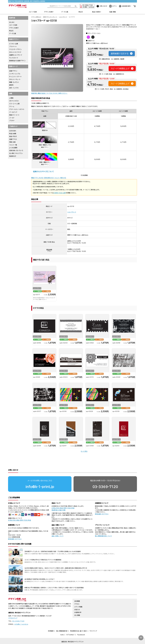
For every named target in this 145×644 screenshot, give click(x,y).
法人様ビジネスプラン (16, 153)
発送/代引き (13, 136)
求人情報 (77, 608)
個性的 (11, 85)
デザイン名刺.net (36, 17)
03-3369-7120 (105, 479)
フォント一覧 (13, 145)
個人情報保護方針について (103, 528)
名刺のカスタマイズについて (43, 172)
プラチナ (12, 121)
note (62, 627)
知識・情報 (113, 12)
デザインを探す (49, 12)
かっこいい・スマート (15, 77)
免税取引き (13, 156)
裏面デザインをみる (37, 178)
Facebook (81, 627)
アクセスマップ (13, 610)
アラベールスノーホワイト (17, 109)
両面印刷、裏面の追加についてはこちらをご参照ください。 (49, 93)
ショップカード (63, 17)
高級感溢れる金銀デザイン (17, 61)
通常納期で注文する (122, 54)
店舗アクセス (13, 139)
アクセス (77, 596)
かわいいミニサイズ (15, 52)
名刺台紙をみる (49, 178)
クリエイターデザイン (15, 49)
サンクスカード (14, 58)
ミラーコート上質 (14, 104)
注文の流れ (13, 131)
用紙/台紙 (12, 142)
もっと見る (84, 451)
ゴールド (12, 118)
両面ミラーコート (14, 115)
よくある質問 (13, 148)
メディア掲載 (78, 599)
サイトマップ (93, 623)
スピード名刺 (33, 12)
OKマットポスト (14, 101)
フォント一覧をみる (60, 178)
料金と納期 (13, 134)
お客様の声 (78, 605)
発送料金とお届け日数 (59, 502)
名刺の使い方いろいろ (16, 151)
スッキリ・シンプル (15, 74)
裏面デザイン (45, 147)
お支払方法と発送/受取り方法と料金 (19, 512)
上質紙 (11, 98)
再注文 (81, 12)
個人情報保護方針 (62, 623)
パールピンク (13, 112)
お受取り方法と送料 (60, 193)
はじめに (12, 22)
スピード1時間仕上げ (122, 69)
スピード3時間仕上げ (122, 84)
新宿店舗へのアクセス (102, 506)
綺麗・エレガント (14, 82)
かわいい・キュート (15, 79)
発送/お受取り (97, 12)
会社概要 (77, 593)
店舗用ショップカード (16, 55)
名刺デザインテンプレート (50, 17)
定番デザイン (13, 71)
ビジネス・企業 (14, 44)
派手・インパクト (14, 88)
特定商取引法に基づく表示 (79, 623)
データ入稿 (65, 12)
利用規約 (51, 623)
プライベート (13, 47)
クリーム (12, 107)
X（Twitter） (70, 627)
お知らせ (77, 602)
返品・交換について (58, 528)
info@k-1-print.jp (88, 7)
